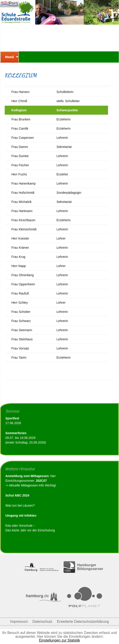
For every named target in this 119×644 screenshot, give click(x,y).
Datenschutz (42, 622)
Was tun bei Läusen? (20, 505)
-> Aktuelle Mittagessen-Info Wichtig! (31, 485)
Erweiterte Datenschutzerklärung (83, 622)
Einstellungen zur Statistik (59, 640)
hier (53, 476)
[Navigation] (10, 3)
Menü (10, 57)
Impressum (19, 622)
